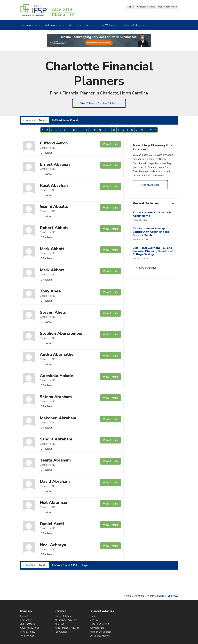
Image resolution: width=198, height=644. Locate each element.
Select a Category (134, 25)
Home (128, 596)
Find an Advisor (29, 25)
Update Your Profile (168, 7)
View (110, 145)
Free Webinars (108, 25)
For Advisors (62, 632)
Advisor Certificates (81, 25)
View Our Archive (146, 275)
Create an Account (146, 7)
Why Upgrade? (98, 628)
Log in (93, 616)
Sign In (131, 7)
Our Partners (27, 624)
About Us (25, 616)
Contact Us (26, 620)
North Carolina (156, 596)
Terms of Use (27, 636)
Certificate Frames (100, 636)
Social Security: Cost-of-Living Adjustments (153, 221)
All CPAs (59, 624)
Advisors (139, 596)
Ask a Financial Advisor (67, 628)
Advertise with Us (30, 628)
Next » (43, 120)
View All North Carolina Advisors (99, 104)
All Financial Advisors (66, 620)
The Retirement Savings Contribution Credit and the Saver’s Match (151, 239)
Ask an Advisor (54, 25)
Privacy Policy (27, 632)
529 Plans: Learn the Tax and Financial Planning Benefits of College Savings (153, 259)
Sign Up (94, 620)
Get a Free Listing (99, 624)
